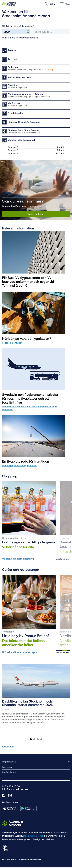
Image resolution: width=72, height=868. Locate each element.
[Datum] (16, 32)
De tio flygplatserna (33, 836)
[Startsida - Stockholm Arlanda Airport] (9, 4)
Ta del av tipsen (36, 214)
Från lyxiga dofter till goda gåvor (29, 542)
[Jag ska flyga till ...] (51, 32)
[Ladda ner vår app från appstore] (10, 808)
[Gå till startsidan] (13, 823)
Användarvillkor (9, 859)
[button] (65, 4)
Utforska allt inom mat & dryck (20, 652)
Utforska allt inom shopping (18, 559)
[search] (52, 4)
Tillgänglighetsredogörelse (29, 859)
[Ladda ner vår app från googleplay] (28, 808)
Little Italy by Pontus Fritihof (25, 636)
